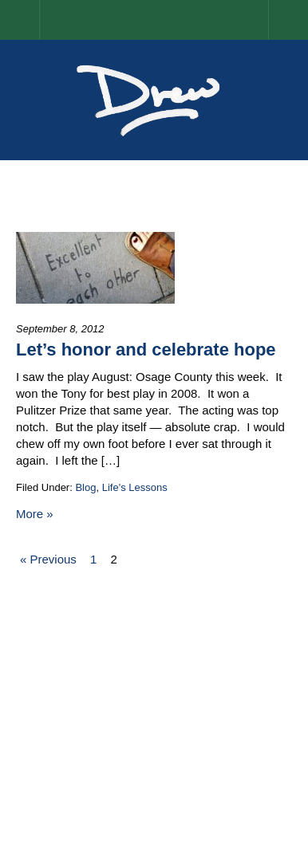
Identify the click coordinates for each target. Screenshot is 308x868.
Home (39, 20)
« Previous (48, 559)
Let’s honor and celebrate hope (146, 350)
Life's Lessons (135, 487)
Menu (288, 20)
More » (35, 514)
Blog (85, 487)
